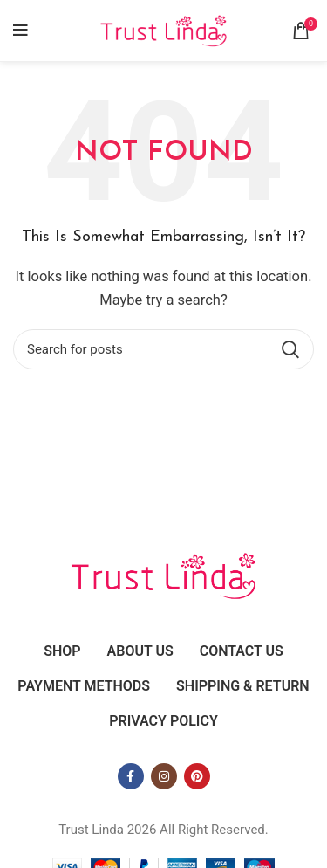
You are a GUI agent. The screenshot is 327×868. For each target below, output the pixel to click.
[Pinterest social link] (197, 776)
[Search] (163, 349)
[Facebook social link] (131, 776)
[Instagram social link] (164, 776)
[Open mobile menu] (20, 31)
